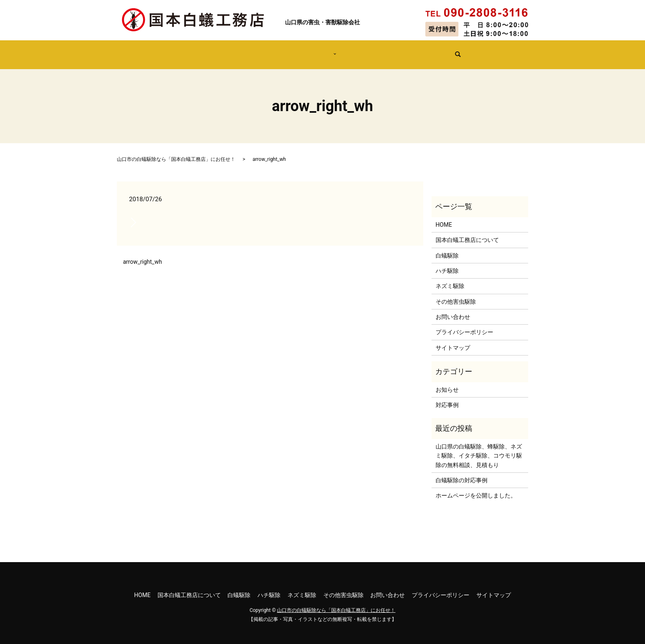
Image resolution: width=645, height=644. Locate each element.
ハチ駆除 (447, 263)
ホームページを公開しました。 (476, 488)
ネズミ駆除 (450, 278)
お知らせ (447, 382)
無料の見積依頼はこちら (427, 50)
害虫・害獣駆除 (309, 50)
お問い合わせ (453, 309)
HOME (171, 50)
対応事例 (360, 50)
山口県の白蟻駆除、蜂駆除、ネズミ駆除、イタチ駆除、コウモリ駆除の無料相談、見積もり (479, 448)
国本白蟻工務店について (234, 50)
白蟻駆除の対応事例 (462, 472)
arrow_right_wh (143, 254)
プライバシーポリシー (464, 324)
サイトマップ (453, 340)
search (476, 51)
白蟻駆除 (447, 248)
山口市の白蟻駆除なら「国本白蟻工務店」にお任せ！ (176, 151)
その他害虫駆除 (456, 294)
